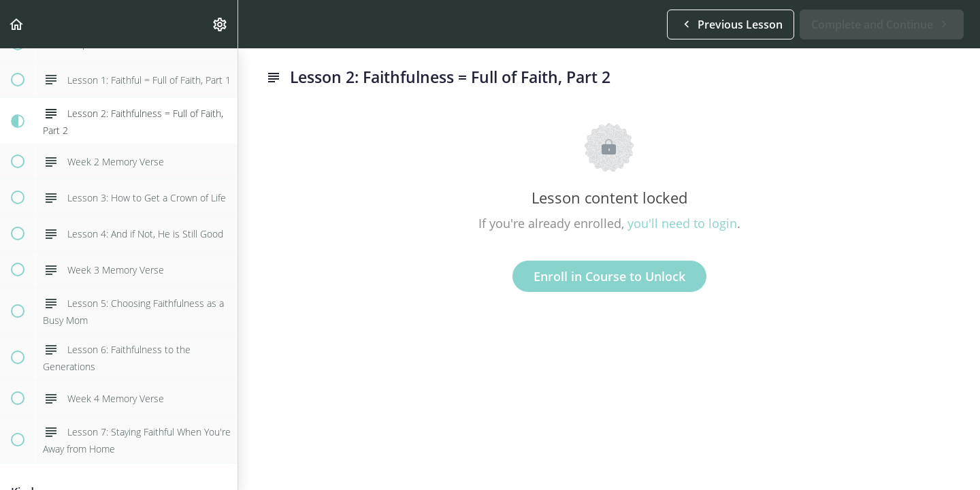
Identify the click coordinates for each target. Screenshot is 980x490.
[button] (17, 24)
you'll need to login (682, 223)
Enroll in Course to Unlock (609, 276)
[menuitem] (220, 24)
